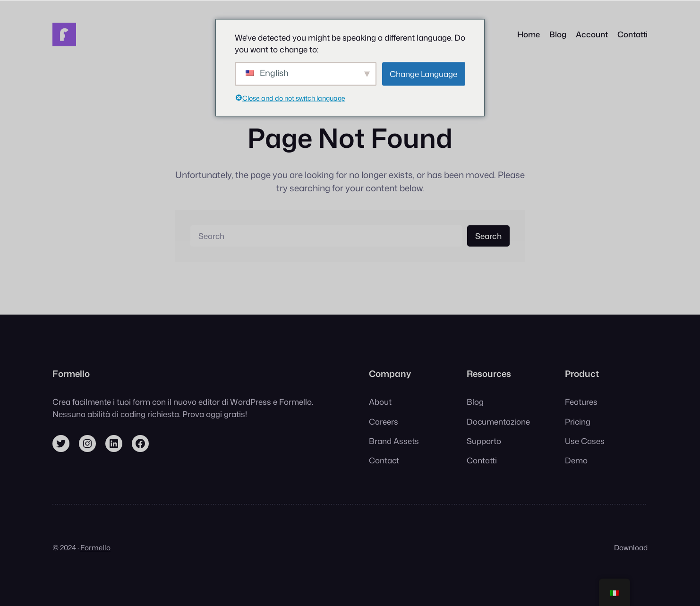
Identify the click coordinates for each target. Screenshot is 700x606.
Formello (95, 547)
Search (488, 236)
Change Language (423, 73)
